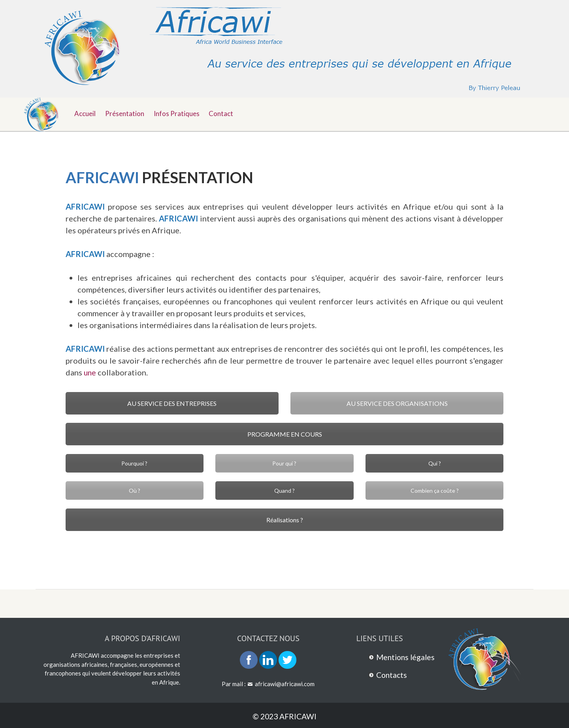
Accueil (86, 113)
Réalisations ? (285, 520)
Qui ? (435, 463)
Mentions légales (407, 657)
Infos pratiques (180, 113)
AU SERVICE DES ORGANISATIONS (397, 403)
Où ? (135, 491)
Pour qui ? (284, 463)
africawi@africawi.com (285, 684)
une (90, 372)
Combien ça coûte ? (435, 491)
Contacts (392, 675)
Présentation (127, 113)
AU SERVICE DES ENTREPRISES (172, 403)
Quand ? (284, 491)
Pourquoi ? (134, 463)
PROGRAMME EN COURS (285, 434)
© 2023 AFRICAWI (285, 716)
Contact (226, 113)
